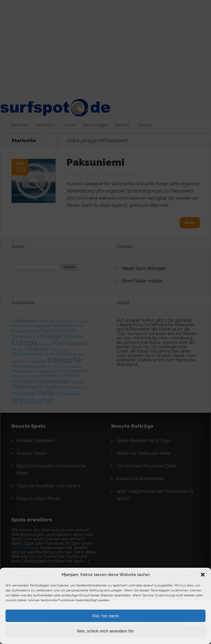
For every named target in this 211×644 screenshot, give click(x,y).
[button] (203, 575)
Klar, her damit (106, 616)
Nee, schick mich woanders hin (106, 631)
